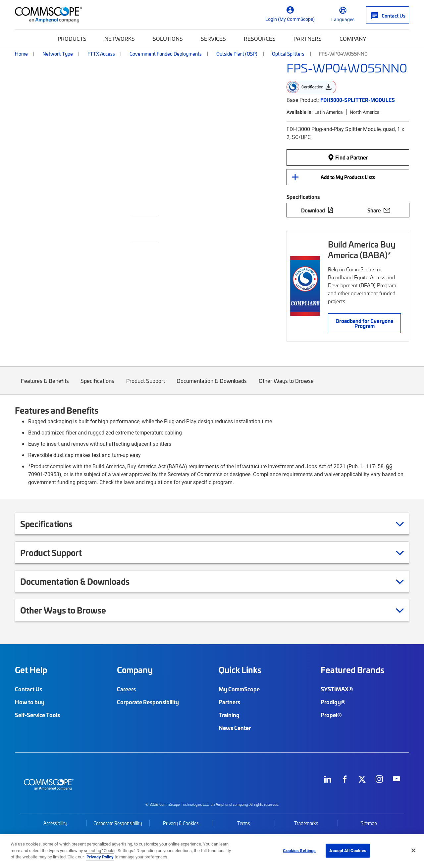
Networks (120, 38)
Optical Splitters (288, 54)
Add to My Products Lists (348, 177)
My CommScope (239, 689)
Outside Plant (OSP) (237, 54)
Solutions (168, 38)
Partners (308, 38)
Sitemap (369, 823)
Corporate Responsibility (148, 702)
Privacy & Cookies (181, 823)
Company (353, 38)
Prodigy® (333, 702)
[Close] (413, 850)
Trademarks (306, 823)
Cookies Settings (299, 850)
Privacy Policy (100, 857)
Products (72, 38)
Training (229, 715)
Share (379, 210)
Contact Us (28, 689)
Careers (126, 689)
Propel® (331, 715)
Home (21, 54)
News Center (235, 728)
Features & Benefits (45, 386)
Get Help (31, 670)
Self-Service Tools (37, 715)
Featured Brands (352, 670)
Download (317, 210)
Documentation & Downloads (212, 386)
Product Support (146, 386)
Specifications (98, 386)
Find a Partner (348, 157)
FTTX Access (101, 54)
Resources (260, 38)
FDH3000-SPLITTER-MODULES (358, 100)
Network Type (58, 54)
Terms (243, 823)
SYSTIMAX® (337, 689)
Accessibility (55, 823)
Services (213, 38)
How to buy (30, 702)
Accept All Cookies (348, 850)
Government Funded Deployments (166, 54)
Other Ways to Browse (286, 386)
